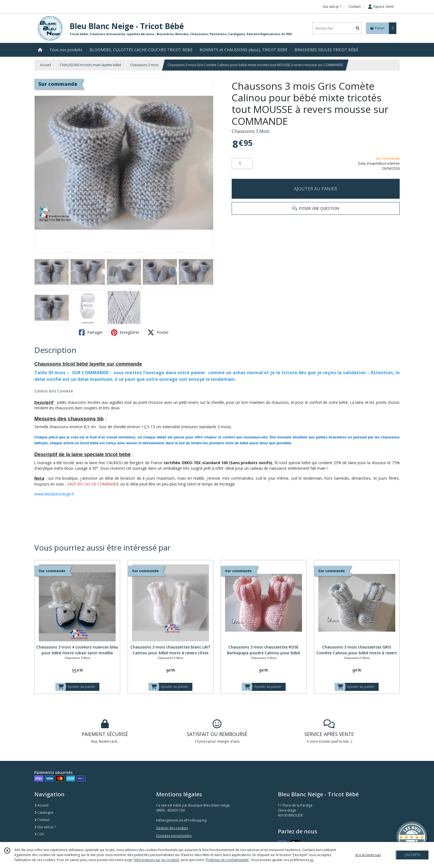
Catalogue (44, 813)
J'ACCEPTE (412, 855)
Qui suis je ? (45, 827)
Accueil (45, 65)
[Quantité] (242, 164)
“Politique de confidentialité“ (227, 860)
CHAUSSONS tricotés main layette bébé (91, 65)
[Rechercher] (358, 28)
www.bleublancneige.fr (54, 494)
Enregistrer (125, 332)
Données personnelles (174, 836)
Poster (158, 332)
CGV (39, 834)
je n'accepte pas (368, 855)
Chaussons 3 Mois (251, 131)
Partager (91, 332)
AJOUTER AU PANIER (316, 189)
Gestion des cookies (172, 828)
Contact (355, 7)
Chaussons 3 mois (144, 65)
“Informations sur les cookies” (157, 860)
